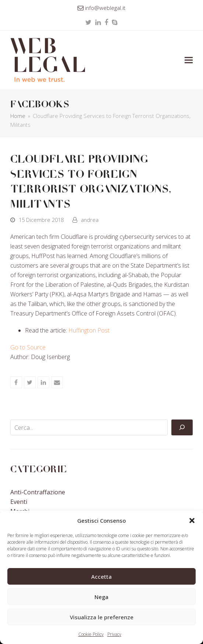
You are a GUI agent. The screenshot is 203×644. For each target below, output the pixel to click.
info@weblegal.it (105, 8)
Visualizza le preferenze (102, 617)
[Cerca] (182, 428)
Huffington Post (89, 330)
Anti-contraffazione (38, 492)
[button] (192, 521)
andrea (90, 220)
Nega (101, 597)
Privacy (114, 634)
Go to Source (28, 347)
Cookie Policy (91, 634)
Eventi (19, 502)
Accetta (101, 577)
